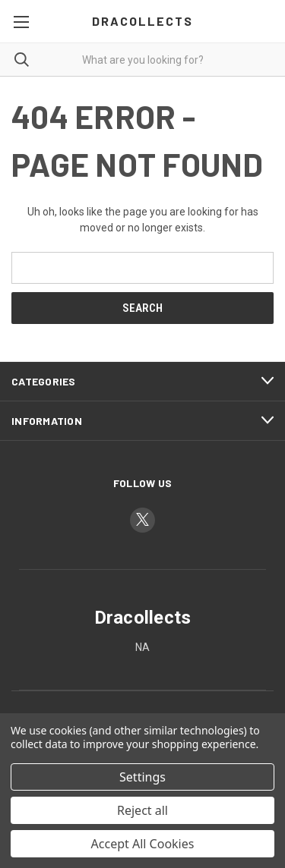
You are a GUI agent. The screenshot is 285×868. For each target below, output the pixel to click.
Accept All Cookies (143, 844)
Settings (142, 777)
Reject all (142, 810)
